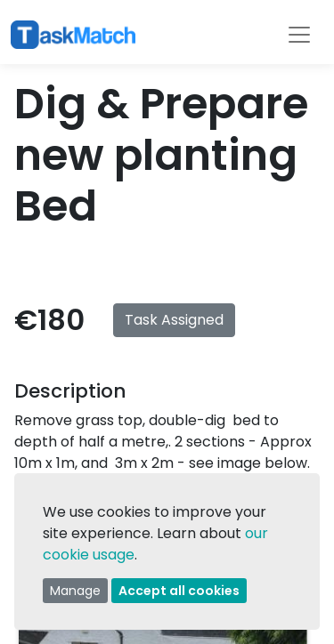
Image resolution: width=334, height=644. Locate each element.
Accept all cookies (179, 591)
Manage (75, 591)
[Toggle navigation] (299, 35)
